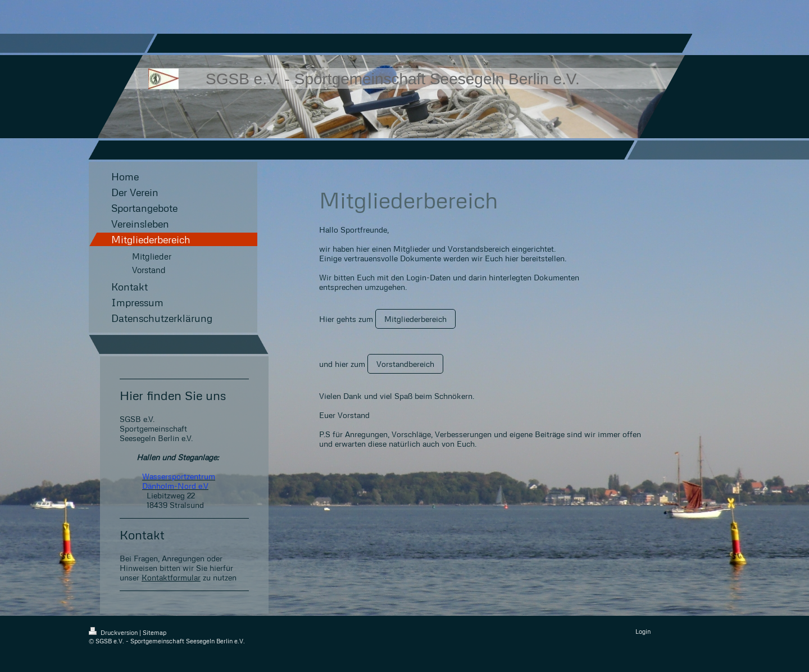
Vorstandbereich (405, 364)
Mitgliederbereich (415, 319)
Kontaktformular (171, 577)
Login (643, 631)
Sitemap (154, 632)
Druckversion (114, 632)
